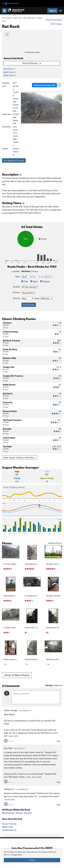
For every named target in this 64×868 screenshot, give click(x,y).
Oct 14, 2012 (13, 736)
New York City (29, 18)
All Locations (7, 18)
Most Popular (8, 813)
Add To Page (56, 24)
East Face (8, 69)
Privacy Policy (17, 855)
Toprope (45, 281)
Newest (19, 813)
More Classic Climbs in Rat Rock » (20, 457)
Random (28, 813)
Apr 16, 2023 (10, 800)
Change (34, 271)
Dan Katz (8, 748)
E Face (5, 328)
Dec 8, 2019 (37, 777)
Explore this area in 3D (45, 85)
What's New (8, 827)
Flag (58, 741)
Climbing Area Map (32, 52)
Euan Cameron (16, 130)
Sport (34, 281)
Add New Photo (55, 543)
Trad (25, 281)
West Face (8, 75)
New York (18, 18)
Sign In (53, 11)
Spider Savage (11, 710)
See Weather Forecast (14, 160)
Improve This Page (54, 20)
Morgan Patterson (16, 152)
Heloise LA (9, 789)
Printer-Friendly (9, 824)
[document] (32, 856)
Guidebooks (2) (9, 830)
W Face (6, 416)
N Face (6, 336)
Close (32, 860)
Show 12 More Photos (17, 675)
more (29, 777)
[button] (24, 108)
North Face (9, 72)
